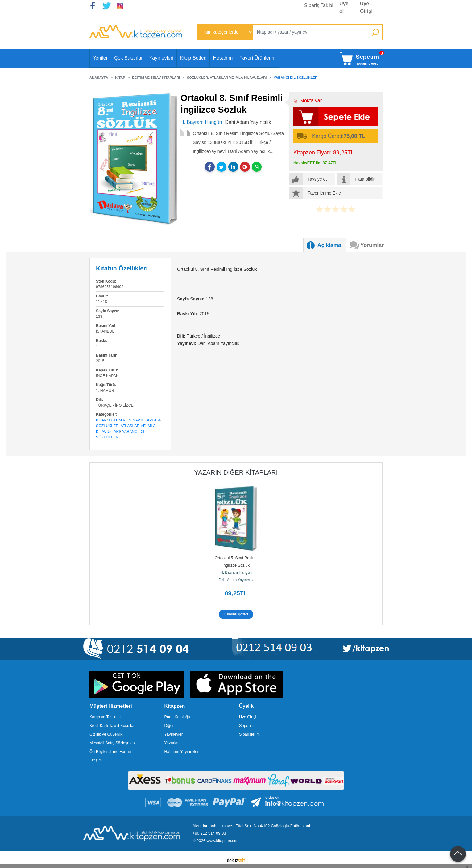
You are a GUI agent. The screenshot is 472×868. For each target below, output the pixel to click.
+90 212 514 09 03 (209, 833)
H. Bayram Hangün (236, 572)
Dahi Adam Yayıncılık (236, 580)
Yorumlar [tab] (372, 245)
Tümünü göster (236, 614)
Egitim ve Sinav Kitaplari (135, 420)
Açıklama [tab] (329, 245)
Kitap (101, 420)
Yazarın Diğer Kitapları (236, 472)
